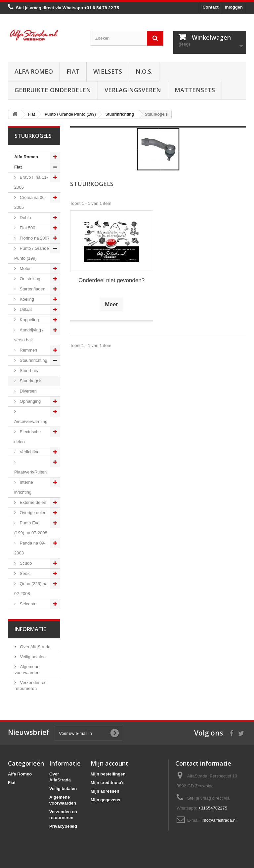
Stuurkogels (30, 381)
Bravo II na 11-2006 (31, 182)
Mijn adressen (105, 791)
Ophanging (30, 401)
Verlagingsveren (133, 90)
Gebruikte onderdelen (53, 90)
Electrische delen (27, 437)
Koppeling (29, 320)
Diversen (28, 391)
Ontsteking (29, 279)
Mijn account (109, 763)
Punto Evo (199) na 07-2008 (31, 528)
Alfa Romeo (34, 71)
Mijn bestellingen (108, 774)
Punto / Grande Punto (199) (32, 253)
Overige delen (33, 513)
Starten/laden (32, 289)
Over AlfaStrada (35, 647)
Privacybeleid (63, 826)
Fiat (73, 71)
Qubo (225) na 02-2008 (31, 589)
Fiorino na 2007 (34, 238)
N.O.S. (144, 71)
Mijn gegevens (106, 800)
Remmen (28, 350)
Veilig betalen (32, 657)
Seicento (27, 604)
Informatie (30, 629)
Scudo (25, 563)
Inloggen (234, 7)
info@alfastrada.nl (219, 820)
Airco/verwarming (31, 421)
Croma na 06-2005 (30, 202)
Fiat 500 (27, 228)
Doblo (25, 218)
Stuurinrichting (33, 360)
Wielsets (108, 71)
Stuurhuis (28, 371)
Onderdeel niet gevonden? (111, 280)
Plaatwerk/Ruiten (30, 472)
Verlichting (29, 452)
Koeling (26, 299)
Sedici (25, 573)
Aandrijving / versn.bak (29, 335)
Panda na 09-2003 (30, 548)
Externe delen (32, 502)
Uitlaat (25, 309)
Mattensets (195, 90)
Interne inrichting (24, 487)
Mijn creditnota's (108, 783)
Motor (25, 268)
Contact (210, 7)
